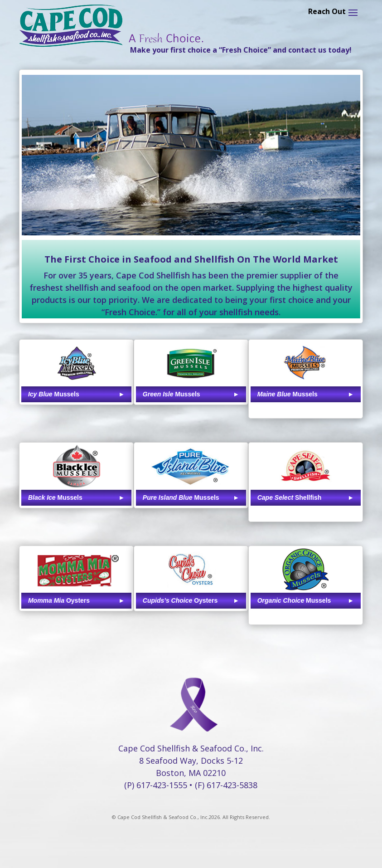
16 (237, 217)
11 (199, 217)
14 (222, 217)
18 (253, 217)
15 (230, 217)
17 (245, 217)
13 (214, 217)
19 (260, 217)
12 (206, 217)
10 (191, 217)
